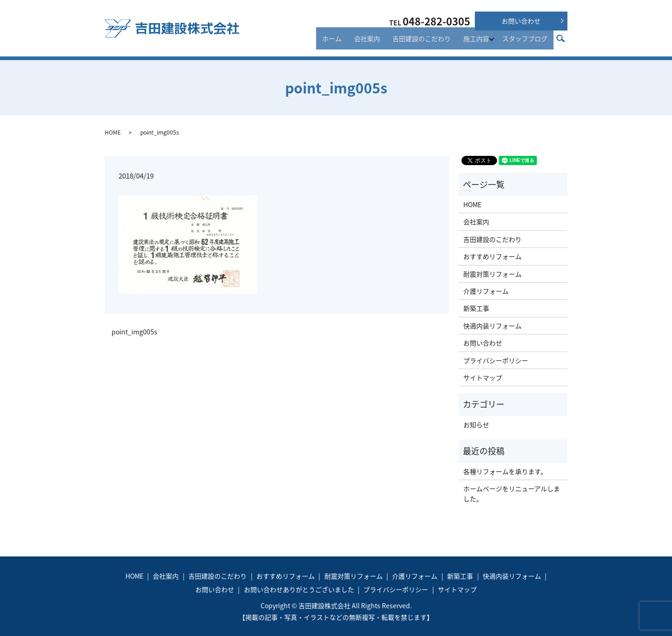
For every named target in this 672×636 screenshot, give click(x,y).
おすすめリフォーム (492, 256)
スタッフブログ (527, 43)
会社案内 (378, 43)
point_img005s (134, 332)
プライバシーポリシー (496, 360)
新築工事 (476, 308)
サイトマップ (483, 377)
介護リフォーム (486, 291)
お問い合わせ (521, 21)
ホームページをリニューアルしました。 (512, 494)
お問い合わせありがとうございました (299, 589)
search (566, 42)
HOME (113, 132)
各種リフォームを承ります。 (505, 471)
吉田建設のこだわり (428, 43)
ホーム (348, 43)
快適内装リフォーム (492, 326)
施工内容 (478, 43)
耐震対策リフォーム (492, 274)
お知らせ (476, 425)
